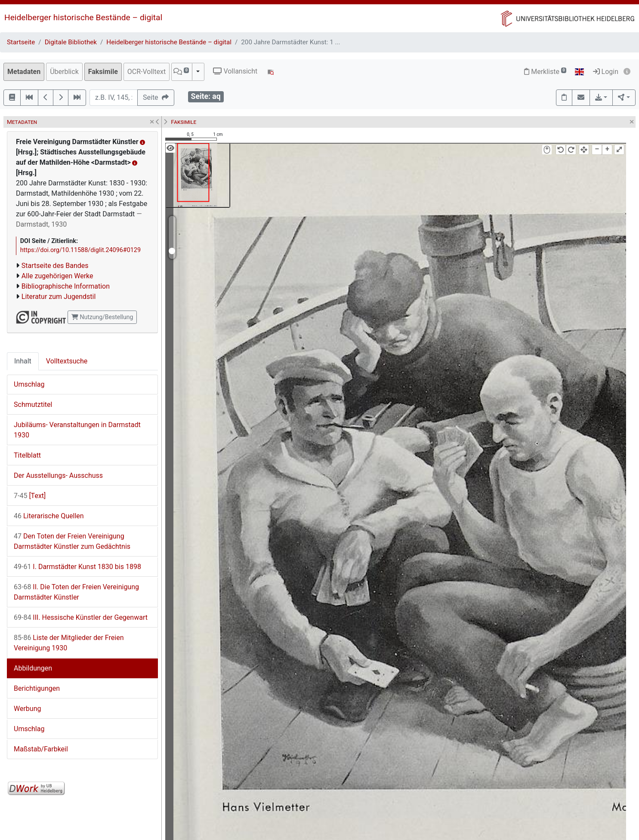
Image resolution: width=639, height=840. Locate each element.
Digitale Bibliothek (71, 42)
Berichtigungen (37, 688)
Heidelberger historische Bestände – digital (83, 17)
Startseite (21, 42)
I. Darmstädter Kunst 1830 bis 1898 (77, 567)
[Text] (30, 496)
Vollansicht (235, 71)
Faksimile (103, 72)
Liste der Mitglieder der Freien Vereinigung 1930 (69, 643)
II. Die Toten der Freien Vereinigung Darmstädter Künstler (76, 592)
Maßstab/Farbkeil (41, 749)
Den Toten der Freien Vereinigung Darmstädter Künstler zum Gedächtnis (72, 541)
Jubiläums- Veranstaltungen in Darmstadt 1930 (77, 430)
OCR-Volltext (147, 72)
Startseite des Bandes (55, 266)
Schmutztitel (33, 405)
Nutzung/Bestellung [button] (102, 317)
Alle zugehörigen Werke (57, 276)
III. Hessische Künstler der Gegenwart (81, 617)
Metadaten (24, 72)
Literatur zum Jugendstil (59, 297)
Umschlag (29, 384)
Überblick (64, 72)
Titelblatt (27, 455)
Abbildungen (33, 668)
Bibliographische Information (66, 286)
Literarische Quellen (49, 516)
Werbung (27, 709)
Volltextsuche (67, 361)
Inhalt (23, 361)
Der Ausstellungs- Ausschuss (58, 475)
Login (606, 72)
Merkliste (545, 72)
